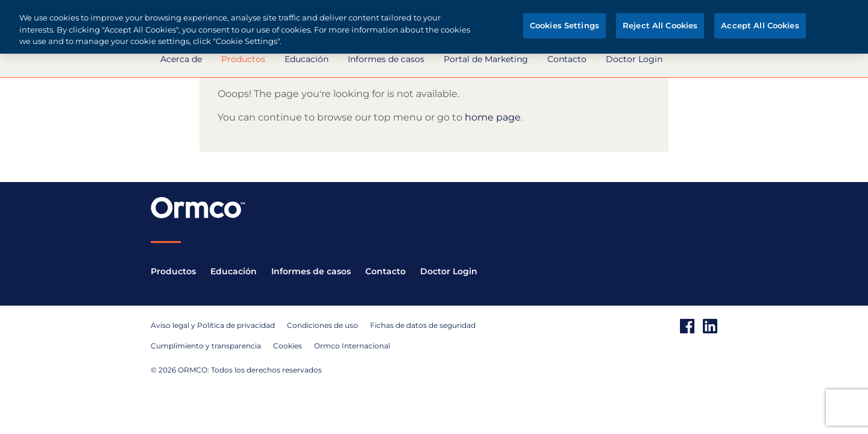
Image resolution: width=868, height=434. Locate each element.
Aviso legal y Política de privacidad (213, 325)
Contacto (567, 59)
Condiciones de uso (322, 325)
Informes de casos (386, 59)
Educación (307, 59)
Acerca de (181, 59)
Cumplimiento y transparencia (206, 346)
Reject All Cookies (660, 25)
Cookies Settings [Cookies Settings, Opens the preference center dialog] (565, 25)
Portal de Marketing (486, 59)
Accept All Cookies (760, 25)
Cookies (288, 346)
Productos (243, 59)
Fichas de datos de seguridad (423, 325)
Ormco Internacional (352, 346)
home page (493, 117)
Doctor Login (634, 59)
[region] (434, 27)
